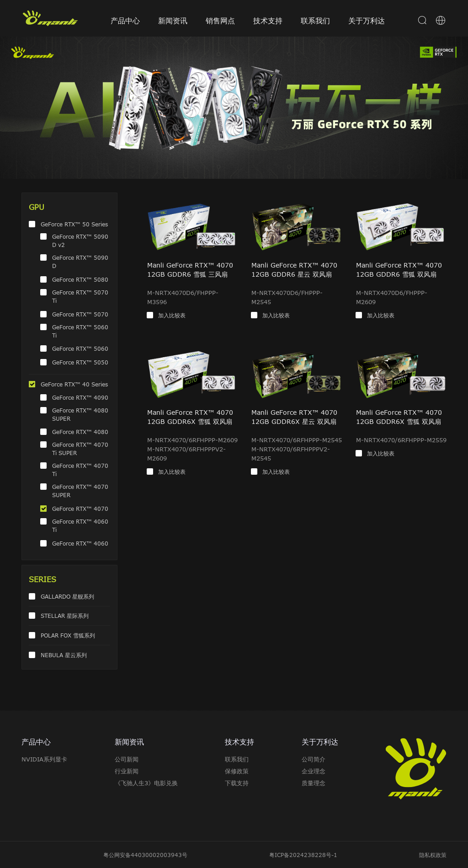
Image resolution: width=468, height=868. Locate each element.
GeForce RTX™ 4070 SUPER (80, 491)
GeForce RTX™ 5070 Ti (80, 296)
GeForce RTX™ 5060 (80, 348)
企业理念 (314, 771)
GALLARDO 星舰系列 (67, 596)
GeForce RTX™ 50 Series (74, 224)
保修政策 (237, 771)
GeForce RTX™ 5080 (80, 279)
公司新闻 (127, 759)
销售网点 (220, 21)
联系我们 (315, 21)
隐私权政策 (433, 855)
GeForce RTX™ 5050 (80, 362)
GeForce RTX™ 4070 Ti (80, 470)
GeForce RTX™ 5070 (80, 314)
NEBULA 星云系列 (64, 655)
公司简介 (314, 759)
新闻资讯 (173, 21)
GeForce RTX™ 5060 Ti (80, 331)
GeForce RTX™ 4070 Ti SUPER (80, 449)
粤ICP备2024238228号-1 (303, 855)
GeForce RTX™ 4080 (80, 432)
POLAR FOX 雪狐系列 (68, 635)
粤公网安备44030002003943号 (145, 855)
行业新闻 (127, 771)
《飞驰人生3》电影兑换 (146, 783)
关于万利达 (367, 21)
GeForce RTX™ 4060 (80, 543)
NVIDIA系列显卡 (44, 759)
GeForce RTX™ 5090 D (80, 262)
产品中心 (125, 21)
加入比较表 (172, 315)
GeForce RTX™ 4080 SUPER (80, 414)
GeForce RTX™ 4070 (80, 509)
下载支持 (237, 783)
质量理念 (314, 783)
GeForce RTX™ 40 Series (74, 384)
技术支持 (268, 21)
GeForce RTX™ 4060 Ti (80, 525)
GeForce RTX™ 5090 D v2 (80, 241)
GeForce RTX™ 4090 (80, 397)
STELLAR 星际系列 (65, 616)
